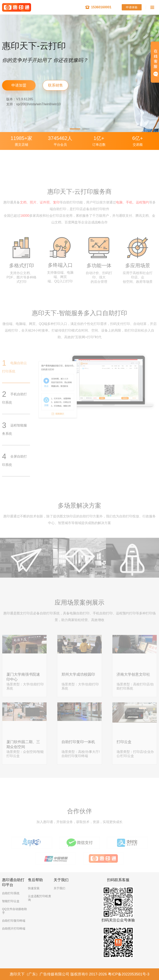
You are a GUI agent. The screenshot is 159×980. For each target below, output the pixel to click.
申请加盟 (19, 85)
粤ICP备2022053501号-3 (129, 974)
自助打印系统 (11, 893)
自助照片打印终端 (14, 929)
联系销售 (55, 85)
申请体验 (132, 7)
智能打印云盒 (11, 901)
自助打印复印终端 (14, 921)
